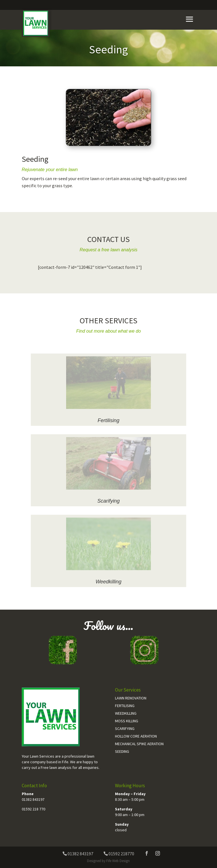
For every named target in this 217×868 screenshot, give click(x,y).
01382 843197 (33, 799)
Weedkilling (108, 582)
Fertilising (108, 420)
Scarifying (108, 501)
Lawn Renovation (131, 698)
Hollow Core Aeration (136, 736)
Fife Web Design (118, 861)
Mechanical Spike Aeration (139, 744)
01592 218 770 (33, 809)
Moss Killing (127, 721)
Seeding (122, 751)
